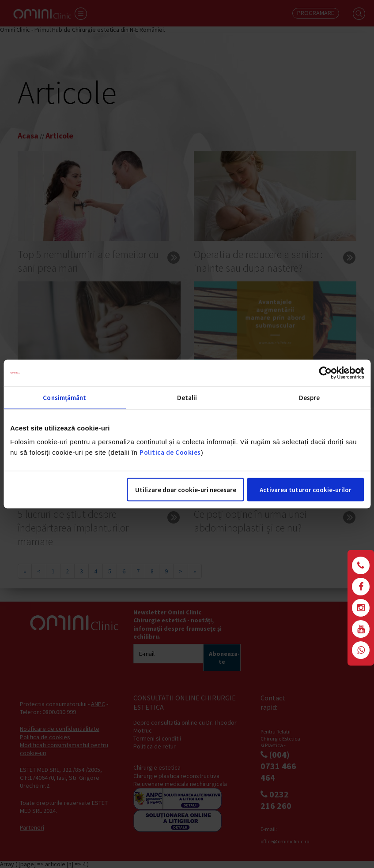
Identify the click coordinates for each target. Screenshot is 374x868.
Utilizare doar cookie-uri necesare (186, 490)
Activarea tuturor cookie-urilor (306, 490)
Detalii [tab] (187, 398)
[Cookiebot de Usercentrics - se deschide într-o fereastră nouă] (325, 373)
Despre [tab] (310, 398)
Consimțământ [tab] (64, 398)
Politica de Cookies (170, 452)
